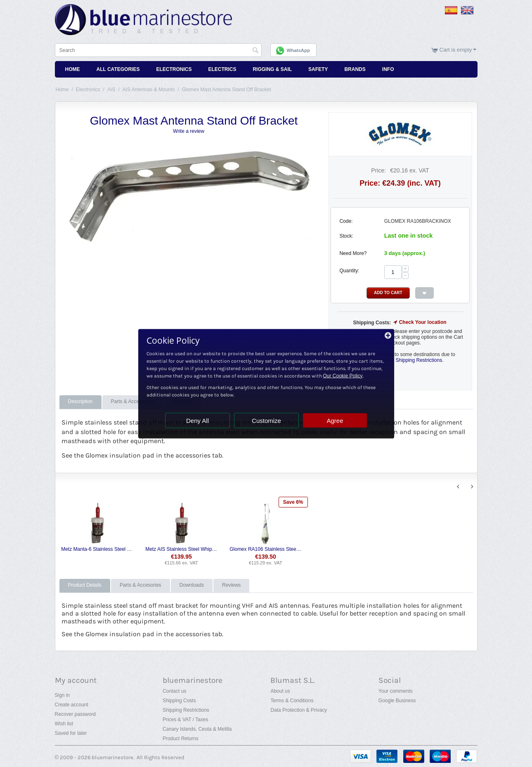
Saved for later (71, 733)
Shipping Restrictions (186, 710)
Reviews (231, 585)
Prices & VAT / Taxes (185, 720)
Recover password (75, 714)
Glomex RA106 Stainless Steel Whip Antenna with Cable (266, 549)
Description (80, 401)
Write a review (189, 131)
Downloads (192, 585)
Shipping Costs (179, 701)
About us (280, 691)
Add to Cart (388, 293)
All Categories (118, 69)
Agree (335, 420)
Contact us (174, 691)
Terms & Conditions (292, 701)
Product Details (85, 585)
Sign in (63, 695)
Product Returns (181, 739)
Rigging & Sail (272, 69)
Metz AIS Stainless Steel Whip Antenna (181, 549)
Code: (346, 221)
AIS (111, 90)
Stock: (346, 236)
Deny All (197, 420)
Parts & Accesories (141, 585)
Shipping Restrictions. (419, 360)
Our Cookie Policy (343, 375)
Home (73, 69)
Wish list (64, 724)
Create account (72, 705)
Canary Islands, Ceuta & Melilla (197, 729)
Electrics (222, 69)
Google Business (397, 701)
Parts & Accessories (133, 401)
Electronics (174, 69)
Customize (266, 420)
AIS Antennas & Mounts (149, 90)
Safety (318, 69)
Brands (355, 69)
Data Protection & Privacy (299, 710)
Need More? (353, 253)
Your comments (396, 691)
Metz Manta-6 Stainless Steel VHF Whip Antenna (97, 549)
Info (388, 69)
